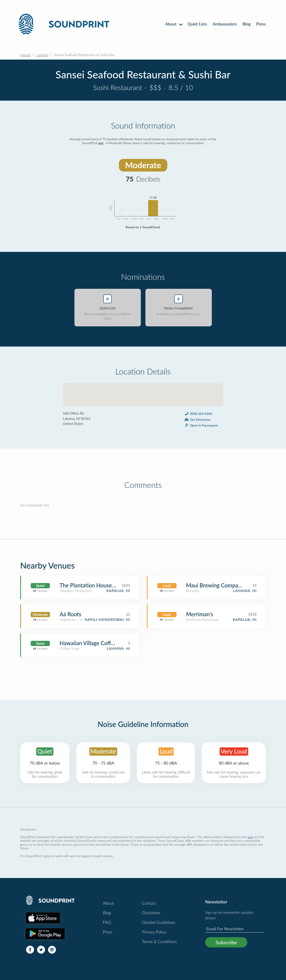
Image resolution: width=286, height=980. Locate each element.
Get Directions (197, 420)
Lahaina (42, 55)
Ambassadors (225, 24)
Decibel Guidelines (159, 922)
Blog (247, 24)
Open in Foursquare (201, 425)
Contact (149, 903)
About (174, 24)
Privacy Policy (154, 932)
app (101, 143)
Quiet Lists (197, 24)
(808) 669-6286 (198, 414)
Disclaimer (151, 913)
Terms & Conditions (159, 941)
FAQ (107, 922)
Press (261, 24)
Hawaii (26, 55)
